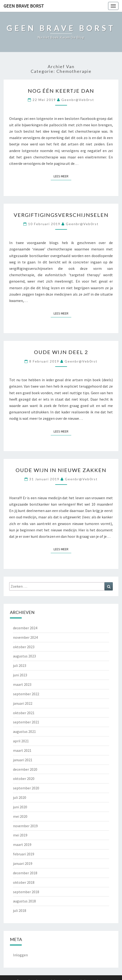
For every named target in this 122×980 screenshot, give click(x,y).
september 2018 (26, 892)
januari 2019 (23, 863)
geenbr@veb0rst (78, 100)
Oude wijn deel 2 (61, 352)
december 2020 (25, 769)
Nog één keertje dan (61, 91)
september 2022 (26, 694)
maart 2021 (22, 750)
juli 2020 (20, 797)
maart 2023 (22, 684)
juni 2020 (20, 807)
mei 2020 (20, 816)
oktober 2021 (24, 713)
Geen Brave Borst (24, 6)
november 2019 (25, 826)
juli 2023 (20, 665)
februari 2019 (24, 854)
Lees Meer (62, 176)
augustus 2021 (24, 731)
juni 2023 (20, 675)
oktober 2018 (24, 882)
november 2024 (25, 637)
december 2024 (25, 628)
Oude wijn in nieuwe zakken (61, 470)
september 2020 (26, 788)
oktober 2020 (24, 779)
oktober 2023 (24, 647)
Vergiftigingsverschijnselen (61, 215)
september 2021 (26, 722)
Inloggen (20, 955)
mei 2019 (20, 835)
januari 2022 (23, 703)
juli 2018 (20, 910)
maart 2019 (22, 844)
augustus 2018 (24, 901)
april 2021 (21, 741)
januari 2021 (23, 760)
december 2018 (25, 873)
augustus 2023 (24, 656)
